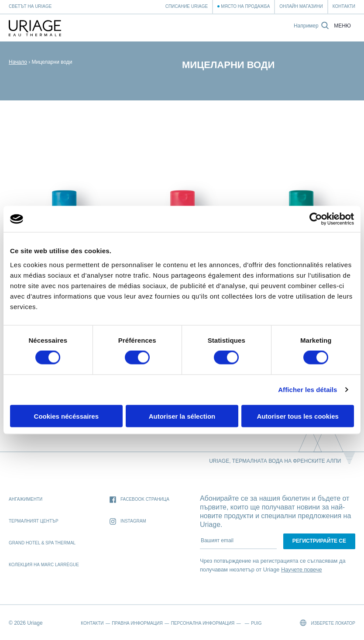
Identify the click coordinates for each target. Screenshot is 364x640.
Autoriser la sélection (182, 416)
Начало (18, 62)
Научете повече (302, 569)
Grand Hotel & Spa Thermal (42, 543)
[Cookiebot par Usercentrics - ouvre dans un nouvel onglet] (316, 219)
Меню (342, 26)
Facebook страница (139, 500)
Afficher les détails (307, 390)
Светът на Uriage (30, 6)
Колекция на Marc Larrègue (44, 565)
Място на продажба (245, 6)
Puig (256, 623)
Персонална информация (203, 623)
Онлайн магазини (301, 6)
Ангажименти (26, 499)
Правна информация (137, 623)
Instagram (128, 521)
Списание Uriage (187, 6)
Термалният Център (34, 521)
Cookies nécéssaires (66, 416)
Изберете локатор (328, 623)
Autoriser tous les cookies (298, 416)
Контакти (344, 6)
